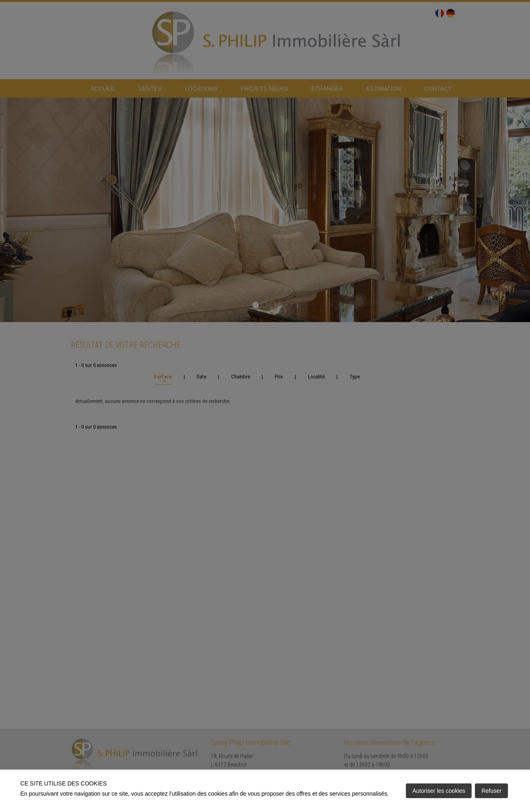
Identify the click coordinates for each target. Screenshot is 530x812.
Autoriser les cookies (439, 791)
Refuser (491, 791)
